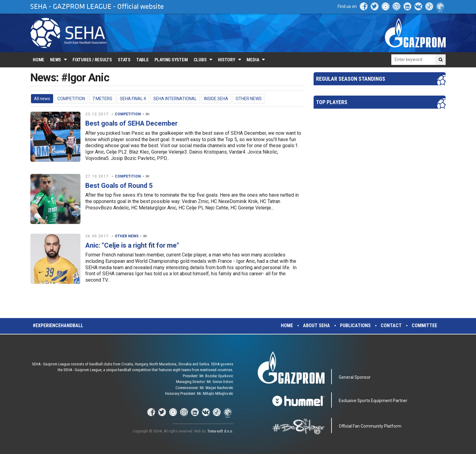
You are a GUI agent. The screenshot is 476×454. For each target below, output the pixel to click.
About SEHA (316, 325)
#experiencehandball (58, 325)
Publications (355, 325)
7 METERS (102, 99)
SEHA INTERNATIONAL (175, 99)
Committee (424, 325)
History (226, 60)
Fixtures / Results (92, 60)
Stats (124, 60)
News (56, 60)
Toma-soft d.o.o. (220, 431)
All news (42, 99)
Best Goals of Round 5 (119, 186)
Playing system (171, 60)
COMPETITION (71, 99)
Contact (391, 325)
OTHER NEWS (249, 99)
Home (39, 60)
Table (143, 60)
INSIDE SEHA (216, 99)
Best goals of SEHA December (131, 123)
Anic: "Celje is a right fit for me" (132, 245)
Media (253, 60)
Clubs (200, 60)
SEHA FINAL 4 (133, 99)
